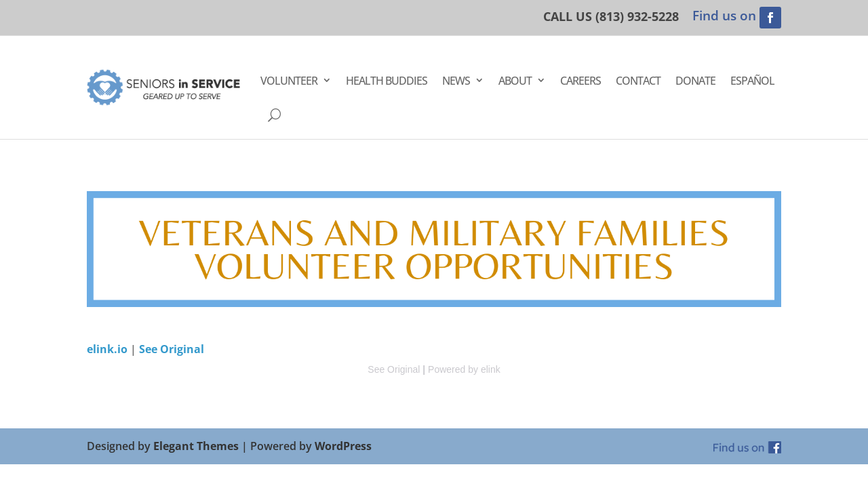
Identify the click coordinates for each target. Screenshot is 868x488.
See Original (172, 349)
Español (752, 81)
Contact (638, 81)
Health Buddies (387, 81)
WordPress (343, 446)
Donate (695, 81)
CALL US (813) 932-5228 (611, 16)
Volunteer (289, 81)
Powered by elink (464, 369)
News (456, 81)
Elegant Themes (196, 446)
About (515, 81)
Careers (580, 81)
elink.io (107, 349)
